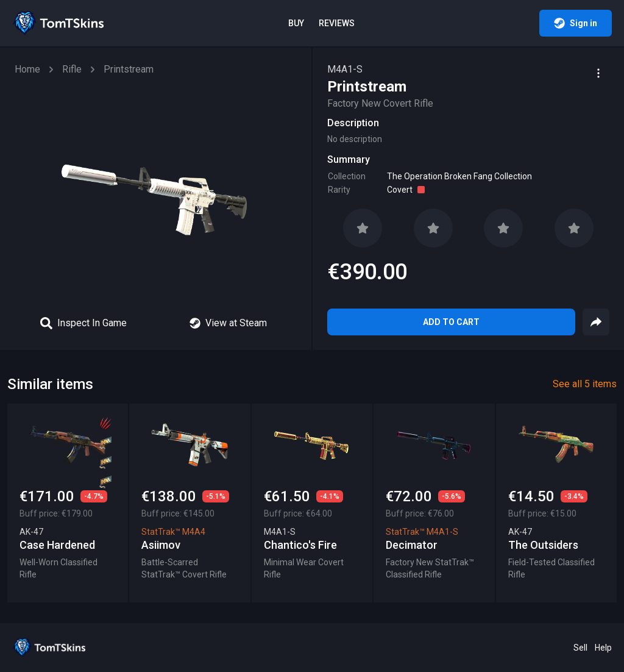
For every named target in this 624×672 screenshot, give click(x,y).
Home (27, 69)
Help (603, 648)
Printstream (129, 69)
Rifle (72, 69)
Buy (296, 23)
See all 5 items (585, 384)
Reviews (337, 23)
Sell (580, 648)
